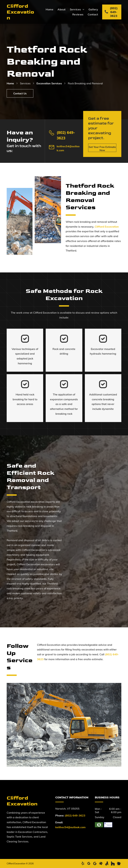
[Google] (95, 863)
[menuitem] (47, 9)
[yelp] (83, 863)
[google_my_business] (89, 863)
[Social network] (101, 863)
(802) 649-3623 (75, 815)
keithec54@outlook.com (70, 827)
